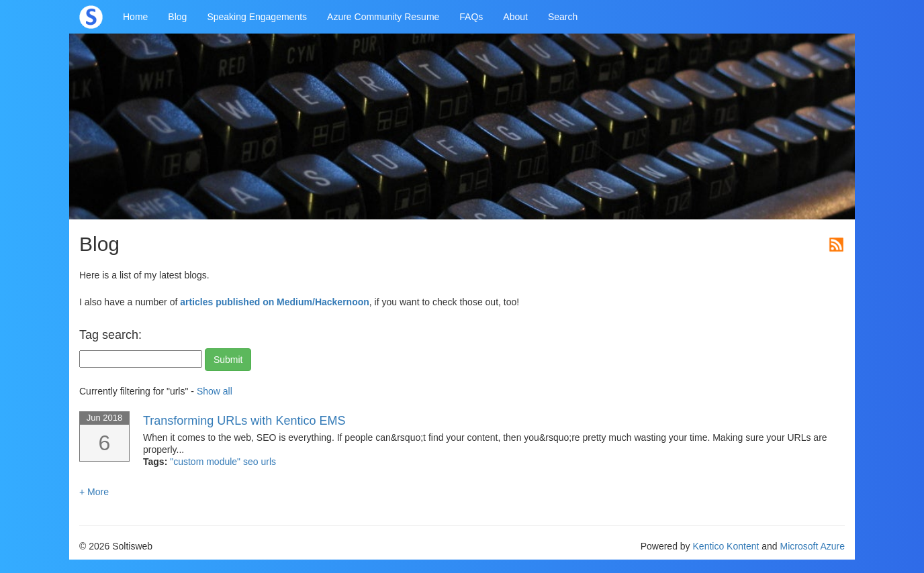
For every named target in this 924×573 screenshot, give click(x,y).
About (515, 17)
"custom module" (206, 462)
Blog (177, 17)
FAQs (471, 17)
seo (252, 462)
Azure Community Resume (383, 17)
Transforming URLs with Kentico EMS (244, 421)
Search (563, 17)
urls (268, 462)
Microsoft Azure (813, 546)
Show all (215, 391)
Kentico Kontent (726, 546)
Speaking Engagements (257, 17)
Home (135, 17)
